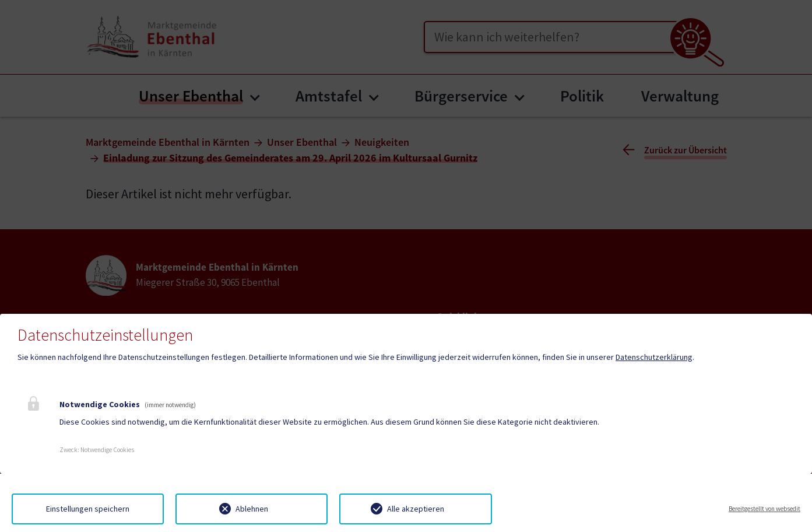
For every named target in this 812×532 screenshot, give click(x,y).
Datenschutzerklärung (654, 357)
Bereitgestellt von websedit (764, 509)
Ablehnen (252, 509)
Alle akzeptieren (416, 509)
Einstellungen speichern (88, 509)
